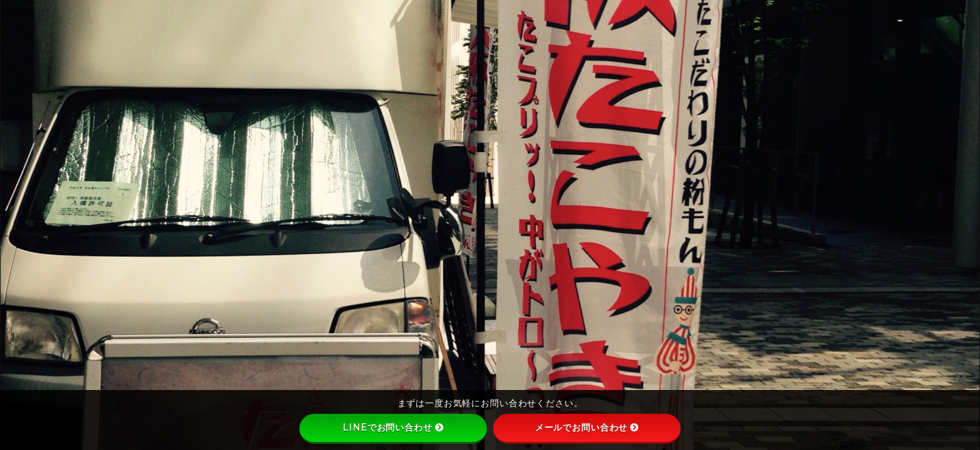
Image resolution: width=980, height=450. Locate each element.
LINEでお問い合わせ (393, 427)
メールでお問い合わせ (587, 427)
